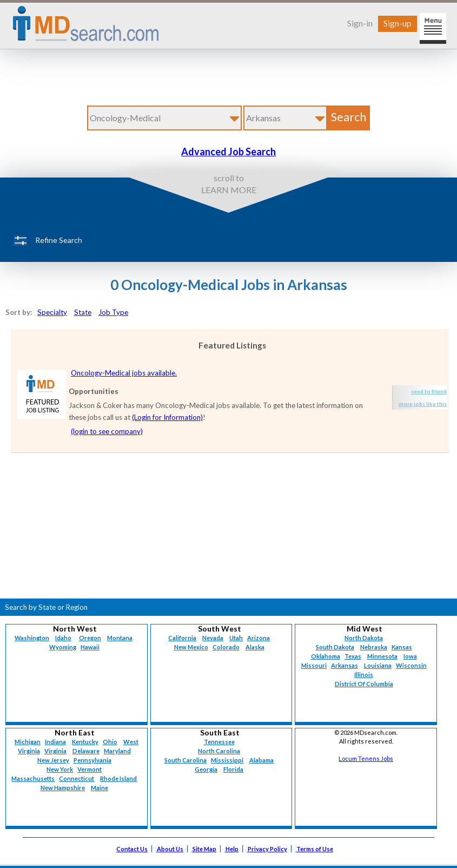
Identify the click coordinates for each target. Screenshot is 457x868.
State (83, 312)
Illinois (364, 675)
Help (232, 849)
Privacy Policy (267, 849)
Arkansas (345, 665)
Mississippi (227, 760)
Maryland (117, 751)
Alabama (261, 760)
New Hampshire (63, 788)
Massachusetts (33, 778)
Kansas (402, 647)
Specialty (52, 312)
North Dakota (364, 638)
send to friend (429, 391)
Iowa (410, 656)
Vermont (90, 769)
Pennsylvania (92, 760)
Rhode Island (118, 778)
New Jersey (53, 760)
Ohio (110, 742)
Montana (120, 638)
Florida (233, 769)
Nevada (213, 638)
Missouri (314, 665)
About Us (170, 849)
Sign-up (398, 23)
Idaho (63, 638)
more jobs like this (423, 404)
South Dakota (335, 647)
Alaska (255, 647)
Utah (236, 638)
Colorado (226, 647)
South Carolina (186, 760)
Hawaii (90, 647)
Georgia (206, 769)
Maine (100, 788)
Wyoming (63, 647)
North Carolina (219, 751)
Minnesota (382, 656)
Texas (353, 656)
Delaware (86, 751)
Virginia (55, 751)
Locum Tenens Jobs (366, 758)
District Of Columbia (364, 684)
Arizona (259, 638)
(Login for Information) (167, 417)
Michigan (28, 742)
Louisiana (378, 665)
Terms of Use (315, 849)
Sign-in (360, 23)
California (182, 638)
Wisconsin (411, 665)
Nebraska (374, 647)
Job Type (113, 312)
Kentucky (85, 742)
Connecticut (77, 778)
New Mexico (191, 647)
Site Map (204, 849)
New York (60, 769)
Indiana (55, 742)
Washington (32, 638)
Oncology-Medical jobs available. (124, 373)
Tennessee (219, 742)
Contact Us (132, 849)
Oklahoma (326, 656)
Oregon (90, 638)
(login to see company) (107, 431)
